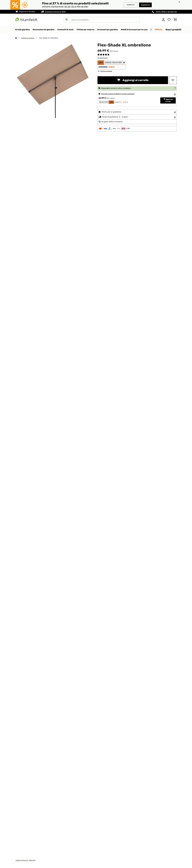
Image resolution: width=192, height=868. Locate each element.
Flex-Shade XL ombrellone (49, 38)
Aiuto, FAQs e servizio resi (166, 12)
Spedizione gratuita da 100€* (57, 12)
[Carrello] (175, 20)
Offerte (179, 30)
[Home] (18, 38)
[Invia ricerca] (67, 20)
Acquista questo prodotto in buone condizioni (120, 94)
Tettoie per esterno (28, 38)
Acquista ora (144, 5)
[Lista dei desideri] (169, 20)
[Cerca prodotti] (102, 20)
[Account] (163, 20)
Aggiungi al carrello (133, 80)
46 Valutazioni (103, 58)
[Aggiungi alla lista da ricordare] (173, 80)
